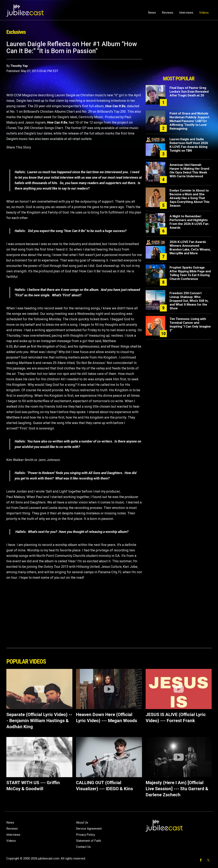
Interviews (186, 13)
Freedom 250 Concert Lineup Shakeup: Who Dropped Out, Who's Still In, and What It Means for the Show (189, 301)
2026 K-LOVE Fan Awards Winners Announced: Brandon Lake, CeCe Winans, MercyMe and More (190, 248)
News (152, 13)
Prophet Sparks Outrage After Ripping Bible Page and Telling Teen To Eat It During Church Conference (190, 273)
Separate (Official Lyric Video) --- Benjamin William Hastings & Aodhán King (39, 721)
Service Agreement (89, 829)
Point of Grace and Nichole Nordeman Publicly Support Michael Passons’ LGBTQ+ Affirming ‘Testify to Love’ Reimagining (189, 121)
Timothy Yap (19, 66)
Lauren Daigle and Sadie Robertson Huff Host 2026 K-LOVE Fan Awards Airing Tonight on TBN (189, 145)
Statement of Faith (88, 841)
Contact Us (83, 847)
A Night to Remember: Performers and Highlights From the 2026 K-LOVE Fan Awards (189, 222)
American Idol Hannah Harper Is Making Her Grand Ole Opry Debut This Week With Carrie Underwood (189, 171)
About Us (82, 823)
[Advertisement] (179, 57)
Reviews (168, 13)
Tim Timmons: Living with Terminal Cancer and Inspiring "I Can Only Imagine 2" (190, 325)
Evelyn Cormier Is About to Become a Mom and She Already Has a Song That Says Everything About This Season (190, 198)
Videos (204, 13)
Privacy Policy (85, 835)
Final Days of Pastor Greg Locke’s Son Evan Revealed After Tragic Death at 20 (189, 92)
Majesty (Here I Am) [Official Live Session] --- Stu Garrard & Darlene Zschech (177, 789)
